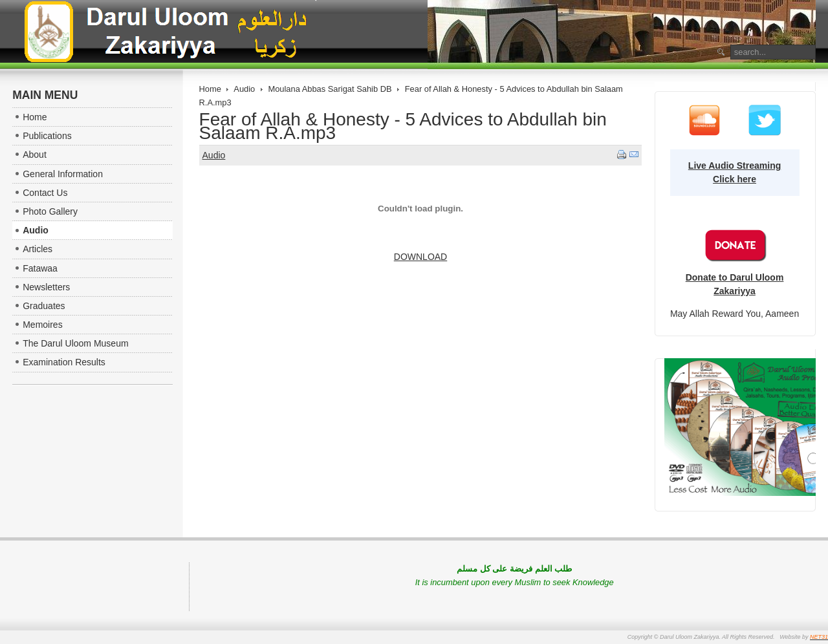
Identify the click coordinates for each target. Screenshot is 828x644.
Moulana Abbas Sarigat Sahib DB (330, 89)
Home (210, 89)
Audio (244, 89)
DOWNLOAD (420, 257)
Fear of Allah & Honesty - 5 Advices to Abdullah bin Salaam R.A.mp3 (403, 126)
